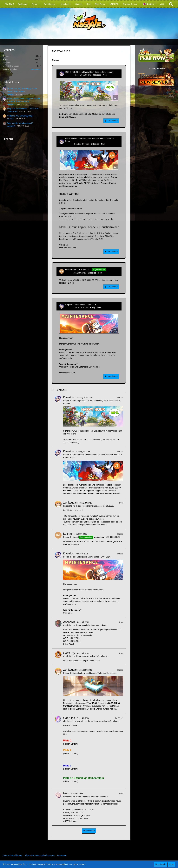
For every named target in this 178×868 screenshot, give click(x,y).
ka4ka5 (10, 119)
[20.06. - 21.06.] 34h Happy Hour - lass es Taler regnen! (89, 72)
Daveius (11, 94)
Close (172, 864)
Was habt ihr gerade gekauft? (20, 123)
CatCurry (69, 653)
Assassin (11, 126)
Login (162, 4)
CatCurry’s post (75, 721)
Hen (66, 793)
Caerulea (69, 718)
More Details (161, 864)
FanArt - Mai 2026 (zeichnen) (95, 656)
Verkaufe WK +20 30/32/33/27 (20, 116)
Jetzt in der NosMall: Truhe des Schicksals (98, 673)
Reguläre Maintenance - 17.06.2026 (23, 109)
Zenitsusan (12, 111)
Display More (89, 831)
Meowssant (36, 69)
